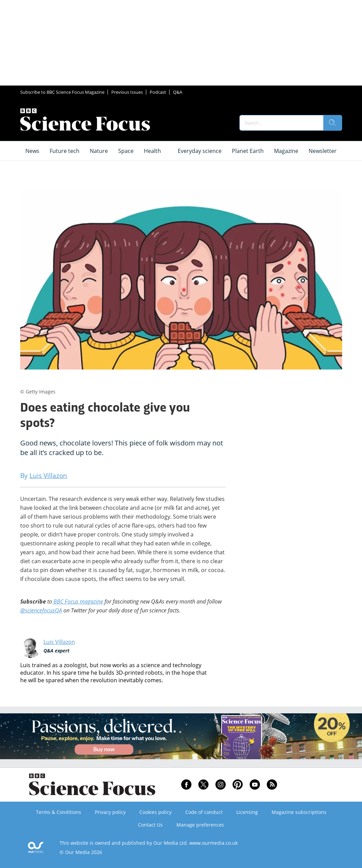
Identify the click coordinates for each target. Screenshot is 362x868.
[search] (333, 123)
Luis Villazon (59, 642)
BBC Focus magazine (78, 601)
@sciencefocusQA (41, 610)
